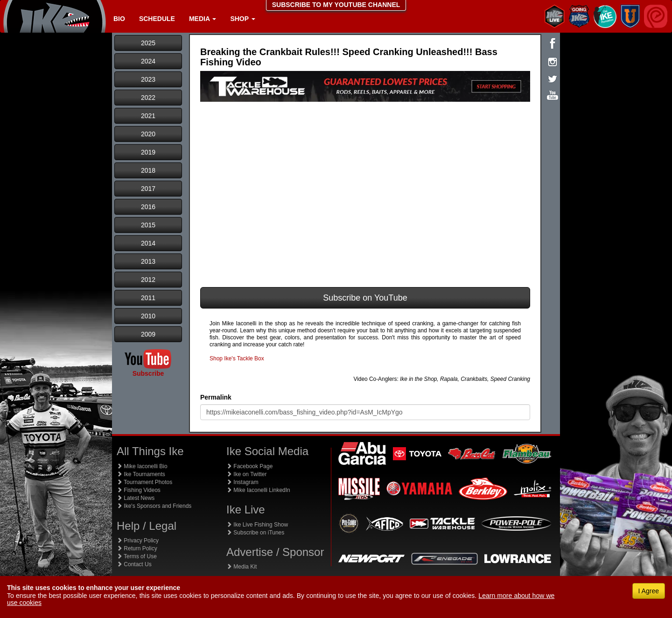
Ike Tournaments (141, 474)
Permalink (216, 397)
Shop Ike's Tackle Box (237, 358)
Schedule (157, 19)
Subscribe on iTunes (255, 533)
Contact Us (134, 564)
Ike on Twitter (246, 474)
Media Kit (241, 567)
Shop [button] (242, 19)
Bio (119, 19)
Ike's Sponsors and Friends (154, 506)
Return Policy (137, 548)
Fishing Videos (139, 490)
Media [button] (203, 19)
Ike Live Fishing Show (257, 525)
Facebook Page (249, 466)
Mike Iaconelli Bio (142, 466)
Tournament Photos (144, 482)
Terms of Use (137, 556)
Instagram (242, 482)
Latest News (136, 498)
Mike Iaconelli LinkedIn (258, 490)
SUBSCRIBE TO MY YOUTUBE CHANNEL (336, 5)
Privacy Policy (138, 541)
